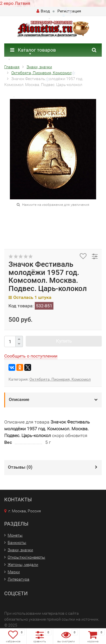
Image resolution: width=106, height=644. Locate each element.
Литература (19, 579)
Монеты (15, 535)
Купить (64, 341)
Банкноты (17, 542)
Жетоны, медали (23, 564)
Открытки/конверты (26, 557)
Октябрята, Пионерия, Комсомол (60, 379)
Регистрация (69, 11)
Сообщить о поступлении (31, 356)
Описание (19, 399)
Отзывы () (20, 467)
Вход (43, 11)
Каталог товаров (33, 50)
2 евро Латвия (15, 3)
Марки (14, 572)
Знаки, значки (20, 550)
